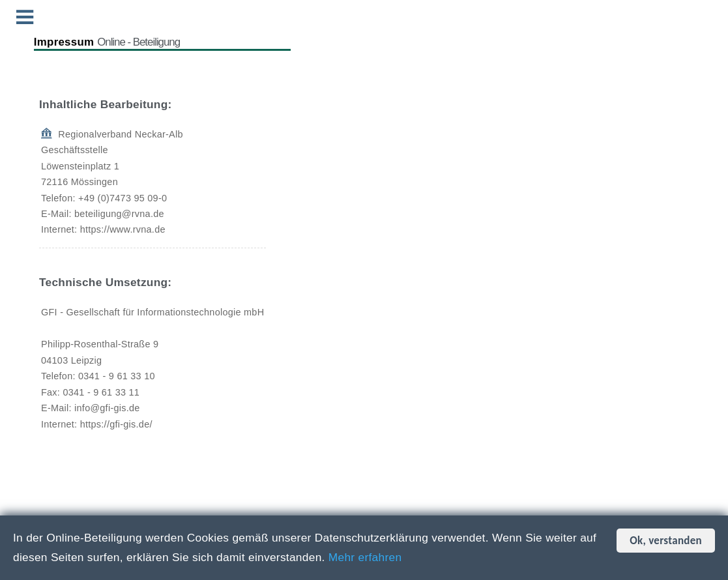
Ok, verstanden (666, 541)
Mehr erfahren (365, 557)
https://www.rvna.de (123, 229)
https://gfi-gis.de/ (116, 424)
